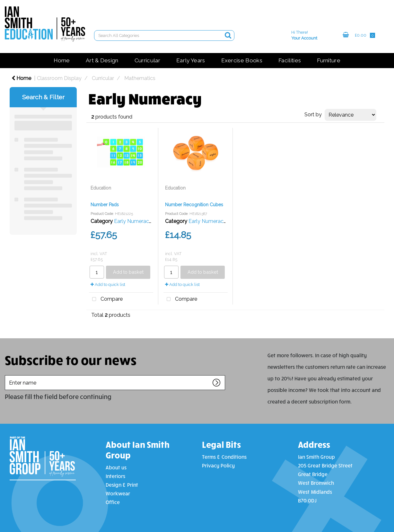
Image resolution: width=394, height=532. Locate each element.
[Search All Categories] (164, 35)
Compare (106, 299)
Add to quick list (108, 284)
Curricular (147, 60)
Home (62, 60)
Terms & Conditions (224, 457)
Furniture (329, 60)
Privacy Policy (218, 465)
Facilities (290, 60)
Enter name (7, 375)
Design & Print (122, 485)
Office (113, 502)
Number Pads (105, 205)
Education (101, 188)
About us (116, 467)
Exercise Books (242, 60)
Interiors (115, 476)
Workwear (118, 493)
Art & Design (102, 60)
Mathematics (140, 78)
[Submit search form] (228, 35)
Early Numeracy (133, 221)
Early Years (191, 60)
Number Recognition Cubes (194, 205)
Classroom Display (59, 78)
